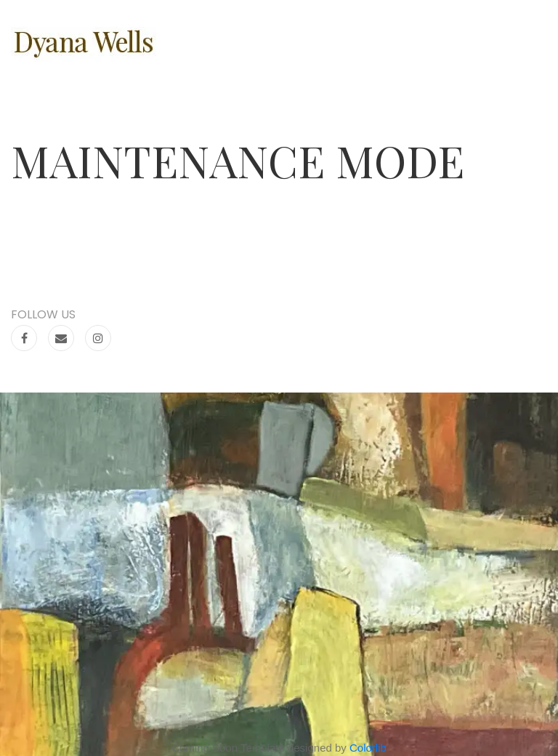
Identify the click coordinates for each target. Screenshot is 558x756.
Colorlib (368, 748)
